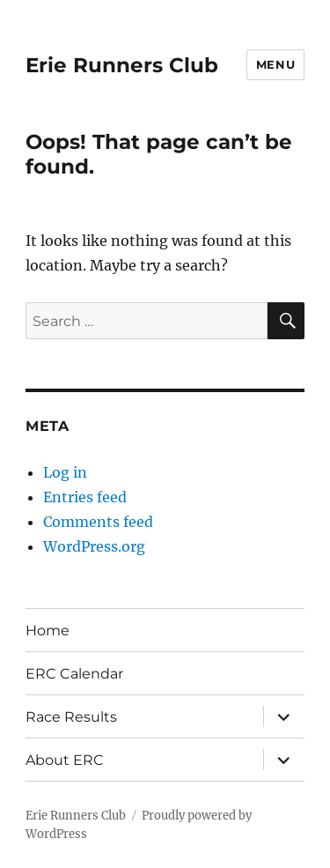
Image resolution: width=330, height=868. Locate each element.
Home (48, 631)
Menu (275, 64)
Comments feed (98, 522)
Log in (65, 472)
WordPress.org (94, 546)
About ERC (65, 760)
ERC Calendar (74, 674)
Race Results (71, 717)
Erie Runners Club (122, 65)
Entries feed (85, 497)
